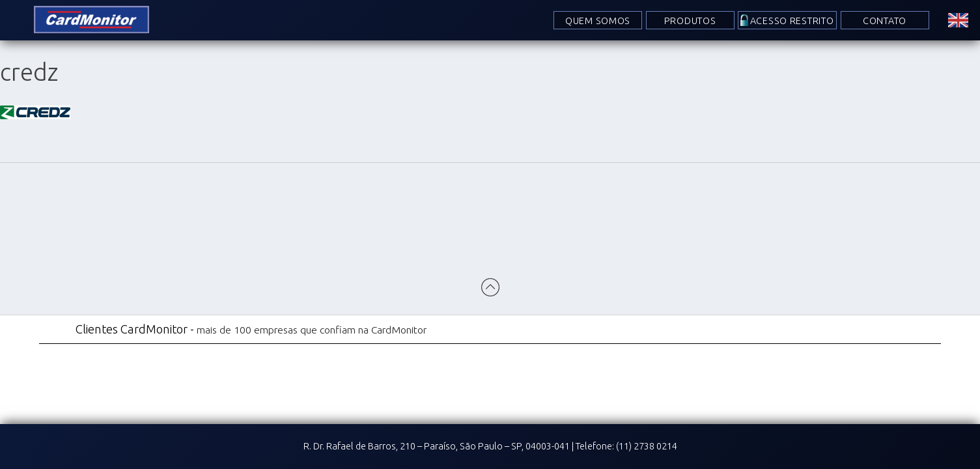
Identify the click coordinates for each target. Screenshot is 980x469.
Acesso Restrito (792, 21)
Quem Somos (598, 21)
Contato (885, 21)
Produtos (690, 21)
